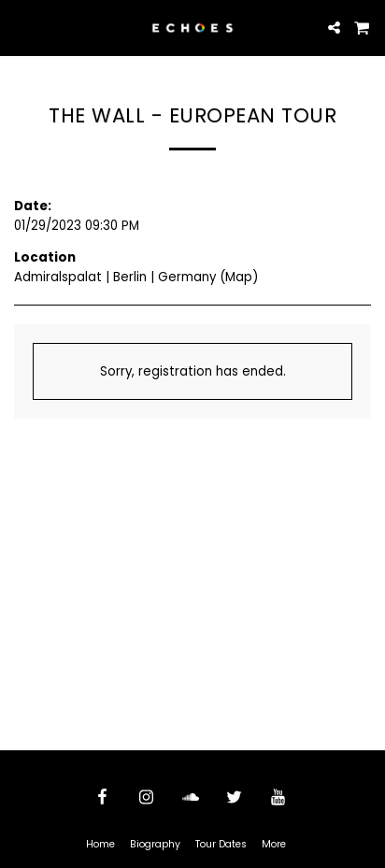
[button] (21, 27)
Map (239, 277)
